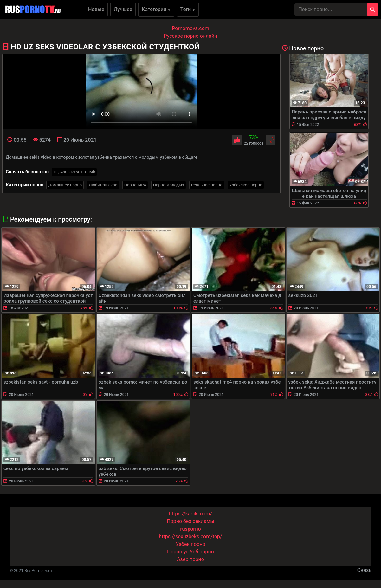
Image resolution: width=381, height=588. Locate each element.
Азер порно (190, 559)
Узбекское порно (246, 185)
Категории (156, 9)
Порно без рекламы (190, 521)
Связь (364, 570)
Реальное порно (207, 185)
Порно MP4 (135, 185)
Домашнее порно (65, 185)
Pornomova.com (190, 28)
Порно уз (178, 552)
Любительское (103, 185)
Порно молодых (169, 185)
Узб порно (202, 552)
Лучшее (123, 9)
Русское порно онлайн (191, 36)
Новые (96, 9)
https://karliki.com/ (190, 514)
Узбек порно (190, 544)
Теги (188, 9)
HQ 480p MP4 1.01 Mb (74, 172)
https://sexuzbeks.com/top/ (190, 536)
